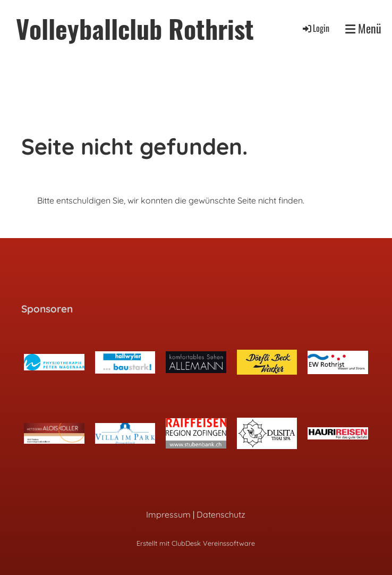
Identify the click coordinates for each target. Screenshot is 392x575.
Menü (363, 28)
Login (315, 28)
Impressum (168, 514)
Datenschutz (221, 514)
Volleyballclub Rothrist (135, 28)
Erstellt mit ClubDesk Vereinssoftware (196, 543)
